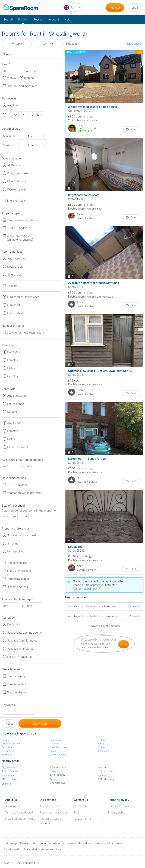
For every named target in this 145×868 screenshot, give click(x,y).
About (11, 806)
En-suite (12, 286)
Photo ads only (16, 676)
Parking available (18, 579)
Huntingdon (8, 776)
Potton (101, 740)
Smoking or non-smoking (23, 535)
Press (119, 843)
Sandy (101, 743)
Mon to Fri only (17, 181)
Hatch (53, 751)
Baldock (102, 776)
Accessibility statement (39, 849)
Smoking (13, 543)
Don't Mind (14, 352)
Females (13, 360)
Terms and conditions (121, 806)
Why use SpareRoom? (19, 812)
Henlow (102, 767)
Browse (23, 19)
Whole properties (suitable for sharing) (20, 238)
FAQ (77, 812)
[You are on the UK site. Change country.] (73, 7)
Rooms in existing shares (23, 220)
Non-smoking (16, 551)
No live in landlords (19, 657)
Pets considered (17, 563)
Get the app (11, 843)
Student (12, 412)
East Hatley (8, 747)
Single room (15, 274)
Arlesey (54, 779)
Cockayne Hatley (11, 743)
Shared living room (19, 571)
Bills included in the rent (22, 86)
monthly (29, 78)
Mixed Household (18, 447)
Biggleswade (8, 767)
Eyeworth (7, 755)
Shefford (6, 784)
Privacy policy (117, 812)
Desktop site (28, 843)
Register (115, 8)
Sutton (101, 747)
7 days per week (18, 173)
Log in (135, 8)
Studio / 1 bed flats (18, 228)
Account (54, 19)
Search (8, 19)
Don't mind (14, 624)
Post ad (38, 19)
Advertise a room (50, 806)
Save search (135, 44)
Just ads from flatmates (22, 640)
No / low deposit (17, 692)
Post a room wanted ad (54, 812)
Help (67, 19)
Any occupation (17, 396)
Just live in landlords (20, 649)
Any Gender (15, 423)
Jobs (59, 849)
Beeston (6, 740)
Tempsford (103, 751)
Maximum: (10, 145)
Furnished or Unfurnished (23, 297)
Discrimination (13, 849)
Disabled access (17, 587)
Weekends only (17, 189)
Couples (12, 376)
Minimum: (9, 136)
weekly (12, 78)
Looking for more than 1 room (25, 332)
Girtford (54, 743)
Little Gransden (58, 755)
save (124, 644)
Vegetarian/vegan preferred (25, 493)
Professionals (16, 404)
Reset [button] (9, 724)
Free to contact (17, 684)
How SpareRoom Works (20, 819)
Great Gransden (58, 747)
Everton (6, 751)
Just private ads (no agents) (25, 633)
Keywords (8, 705)
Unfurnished (15, 313)
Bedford (54, 771)
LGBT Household (18, 485)
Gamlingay (55, 740)
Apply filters (40, 724)
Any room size (16, 258)
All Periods (14, 165)
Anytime (13, 105)
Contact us (81, 806)
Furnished (13, 305)
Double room (15, 267)
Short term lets (16, 201)
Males (11, 368)
